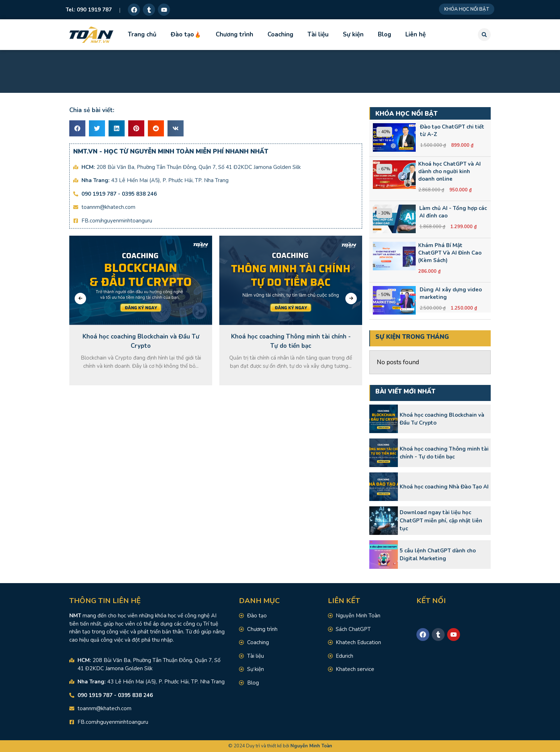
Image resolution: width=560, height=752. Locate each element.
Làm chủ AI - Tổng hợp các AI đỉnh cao (453, 212)
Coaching (280, 34)
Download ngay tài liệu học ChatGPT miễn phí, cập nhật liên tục (441, 520)
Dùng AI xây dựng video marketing (451, 293)
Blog (384, 34)
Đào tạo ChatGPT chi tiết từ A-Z (452, 131)
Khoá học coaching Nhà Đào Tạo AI (444, 487)
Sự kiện (353, 34)
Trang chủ (142, 34)
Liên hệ (416, 34)
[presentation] (80, 299)
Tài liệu (318, 34)
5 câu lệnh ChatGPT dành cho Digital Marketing (438, 555)
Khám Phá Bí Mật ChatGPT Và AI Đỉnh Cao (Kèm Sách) (450, 253)
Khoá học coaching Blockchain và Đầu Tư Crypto (442, 419)
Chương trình (234, 34)
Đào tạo (186, 34)
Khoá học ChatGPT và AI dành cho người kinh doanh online (449, 171)
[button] (484, 35)
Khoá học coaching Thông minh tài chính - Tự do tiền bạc (444, 453)
